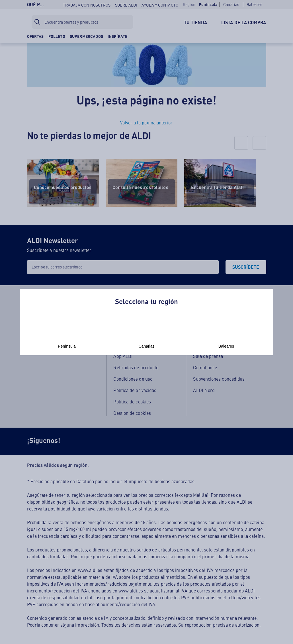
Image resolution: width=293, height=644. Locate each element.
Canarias (147, 333)
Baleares (226, 333)
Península (67, 333)
